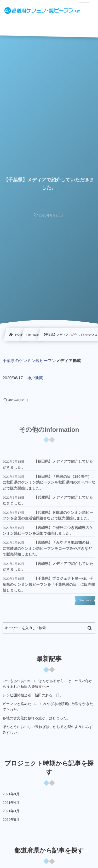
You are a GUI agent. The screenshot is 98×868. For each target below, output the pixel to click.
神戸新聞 (35, 378)
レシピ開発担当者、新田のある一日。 (33, 695)
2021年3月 (11, 811)
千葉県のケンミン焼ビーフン (29, 361)
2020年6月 (11, 820)
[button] (84, 7)
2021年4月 (11, 803)
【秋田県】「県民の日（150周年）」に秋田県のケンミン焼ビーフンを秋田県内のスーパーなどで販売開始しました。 (49, 484)
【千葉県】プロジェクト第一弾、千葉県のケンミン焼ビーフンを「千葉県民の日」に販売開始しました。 (49, 586)
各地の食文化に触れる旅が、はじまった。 (37, 718)
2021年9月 (11, 794)
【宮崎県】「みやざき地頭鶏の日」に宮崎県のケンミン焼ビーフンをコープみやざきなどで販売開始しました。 (48, 550)
